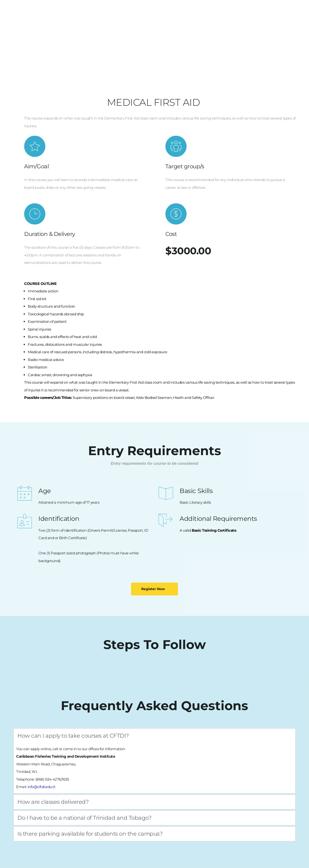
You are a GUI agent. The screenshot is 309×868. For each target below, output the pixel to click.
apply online (41, 749)
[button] (154, 736)
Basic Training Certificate (214, 530)
